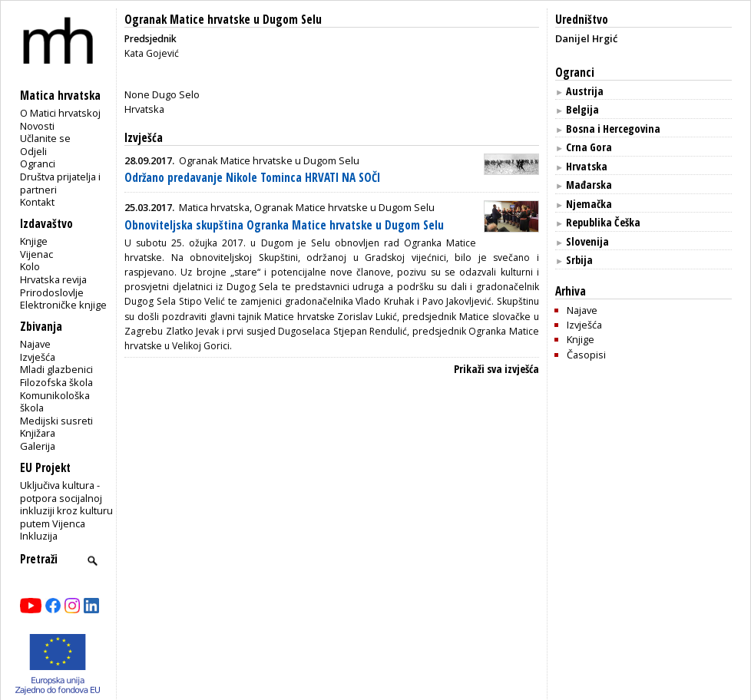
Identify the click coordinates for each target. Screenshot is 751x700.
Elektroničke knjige (63, 305)
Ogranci (38, 163)
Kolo (30, 266)
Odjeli (33, 151)
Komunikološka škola (55, 402)
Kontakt (37, 202)
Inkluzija (39, 536)
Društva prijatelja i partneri (60, 183)
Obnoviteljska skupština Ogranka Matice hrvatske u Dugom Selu (284, 225)
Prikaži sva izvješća (496, 369)
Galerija (38, 446)
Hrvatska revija (53, 279)
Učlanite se (45, 138)
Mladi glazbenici (56, 369)
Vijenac (36, 254)
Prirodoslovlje (52, 292)
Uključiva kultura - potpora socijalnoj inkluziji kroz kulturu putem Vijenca (66, 504)
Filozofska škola (56, 382)
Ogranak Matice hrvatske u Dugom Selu (223, 20)
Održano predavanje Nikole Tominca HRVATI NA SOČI (252, 178)
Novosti (37, 126)
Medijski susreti (56, 421)
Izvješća (38, 357)
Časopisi (586, 355)
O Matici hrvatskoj (60, 113)
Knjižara (38, 433)
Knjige (34, 241)
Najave (35, 344)
